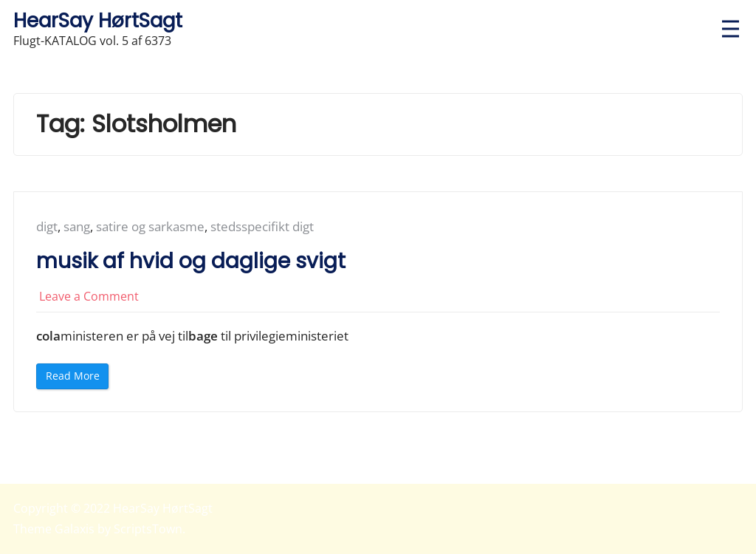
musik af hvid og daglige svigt (191, 261)
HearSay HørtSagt (98, 20)
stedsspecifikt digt (262, 226)
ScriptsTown (148, 529)
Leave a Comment (89, 296)
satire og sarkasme (150, 226)
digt (47, 226)
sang (77, 226)
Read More (77, 379)
